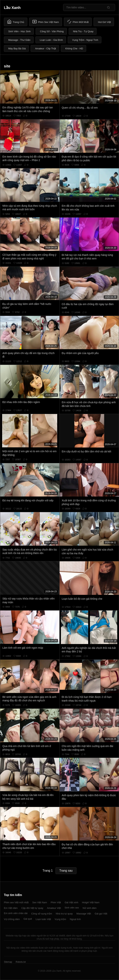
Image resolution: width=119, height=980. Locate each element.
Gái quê (28, 919)
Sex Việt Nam (40, 902)
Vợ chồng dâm (12, 919)
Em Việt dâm (11, 908)
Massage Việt (84, 914)
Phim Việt (56, 902)
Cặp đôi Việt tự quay (32, 908)
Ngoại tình (75, 919)
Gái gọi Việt (101, 914)
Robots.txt (21, 962)
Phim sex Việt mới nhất (16, 902)
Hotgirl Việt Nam (91, 902)
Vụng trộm (60, 919)
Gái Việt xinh (71, 902)
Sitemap (8, 962)
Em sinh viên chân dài (16, 913)
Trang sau (66, 871)
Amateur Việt (54, 908)
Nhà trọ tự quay (64, 914)
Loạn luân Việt (43, 919)
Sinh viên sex (72, 908)
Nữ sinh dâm (90, 908)
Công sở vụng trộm (42, 914)
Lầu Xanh (12, 8)
